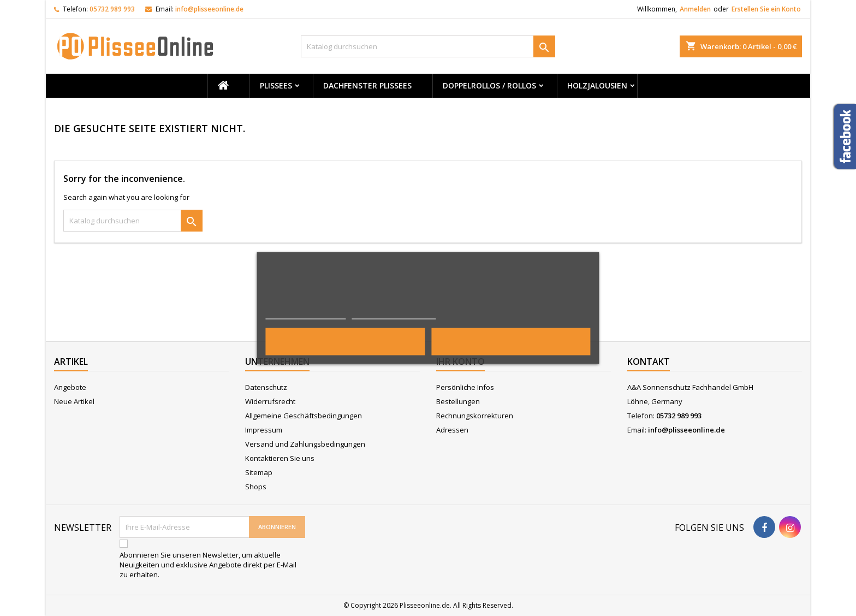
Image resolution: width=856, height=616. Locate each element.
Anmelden (695, 9)
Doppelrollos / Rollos (489, 85)
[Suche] (428, 46)
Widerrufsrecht (270, 401)
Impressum (264, 430)
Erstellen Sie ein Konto (766, 9)
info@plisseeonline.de (209, 9)
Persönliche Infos (465, 387)
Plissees (276, 85)
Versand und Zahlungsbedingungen (305, 444)
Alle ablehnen (345, 342)
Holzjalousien (597, 85)
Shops (256, 487)
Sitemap (259, 472)
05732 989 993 (112, 9)
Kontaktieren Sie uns (280, 458)
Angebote (70, 387)
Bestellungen (458, 401)
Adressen (452, 430)
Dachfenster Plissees (367, 85)
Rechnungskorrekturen (475, 416)
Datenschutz (266, 387)
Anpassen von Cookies (394, 314)
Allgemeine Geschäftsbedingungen (304, 416)
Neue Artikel (74, 401)
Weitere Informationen (305, 314)
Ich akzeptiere (511, 342)
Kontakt (649, 362)
